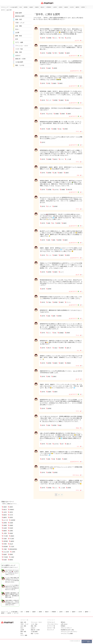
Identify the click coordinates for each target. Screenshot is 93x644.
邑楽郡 (11, 528)
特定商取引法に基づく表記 (67, 630)
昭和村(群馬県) (13, 549)
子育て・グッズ (20, 23)
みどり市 (6, 520)
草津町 (5, 544)
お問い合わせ (64, 624)
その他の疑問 (19, 62)
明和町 (11, 554)
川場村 (5, 549)
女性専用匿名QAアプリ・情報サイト (47, 4)
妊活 (17, 39)
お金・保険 (19, 26)
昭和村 (11, 560)
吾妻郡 (5, 525)
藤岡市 (5, 518)
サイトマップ (50, 630)
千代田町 (6, 557)
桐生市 (5, 510)
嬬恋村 (12, 541)
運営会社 (63, 622)
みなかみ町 (6, 552)
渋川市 (11, 515)
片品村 (12, 547)
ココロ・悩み (19, 49)
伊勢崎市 (12, 510)
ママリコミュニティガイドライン (69, 632)
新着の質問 (19, 13)
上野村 (5, 533)
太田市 (5, 512)
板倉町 (5, 554)
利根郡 (11, 525)
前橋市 (5, 507)
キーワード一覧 (51, 626)
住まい (17, 29)
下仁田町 (6, 536)
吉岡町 (11, 531)
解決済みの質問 (20, 16)
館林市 (5, 515)
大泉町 (12, 557)
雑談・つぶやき (20, 65)
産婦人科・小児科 (20, 59)
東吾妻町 (6, 547)
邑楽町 (5, 560)
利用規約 (63, 626)
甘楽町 (5, 539)
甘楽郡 (11, 523)
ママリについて (51, 622)
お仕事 (17, 33)
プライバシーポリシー (66, 628)
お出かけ (18, 55)
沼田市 (11, 512)
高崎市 (11, 507)
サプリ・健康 (19, 42)
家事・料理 (19, 36)
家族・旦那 (19, 52)
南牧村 (12, 536)
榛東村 (5, 531)
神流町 (11, 533)
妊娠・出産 (19, 19)
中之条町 (12, 539)
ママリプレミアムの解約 (67, 634)
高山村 (11, 544)
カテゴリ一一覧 (51, 628)
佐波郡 (5, 528)
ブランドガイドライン (53, 624)
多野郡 (5, 523)
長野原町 (6, 541)
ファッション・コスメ (22, 46)
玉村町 (13, 552)
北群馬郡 (13, 520)
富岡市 (11, 518)
